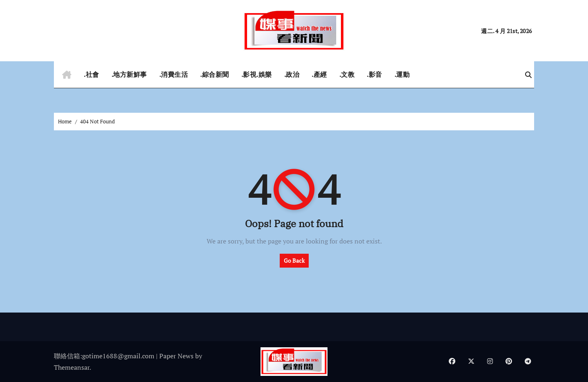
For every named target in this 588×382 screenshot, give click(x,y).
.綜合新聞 (215, 74)
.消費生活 (174, 74)
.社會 (91, 74)
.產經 (319, 74)
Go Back (294, 260)
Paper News (176, 356)
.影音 (374, 74)
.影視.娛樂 (257, 74)
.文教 (347, 74)
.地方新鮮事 (129, 74)
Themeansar (72, 367)
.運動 (402, 74)
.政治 (292, 74)
